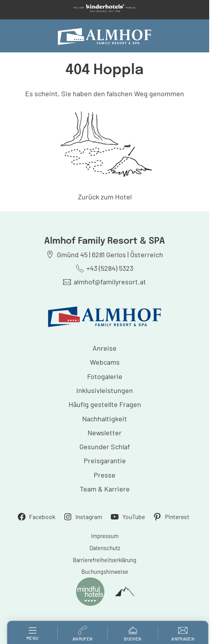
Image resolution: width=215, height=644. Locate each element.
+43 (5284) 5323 (110, 268)
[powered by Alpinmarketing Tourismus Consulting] (125, 592)
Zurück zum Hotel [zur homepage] (105, 197)
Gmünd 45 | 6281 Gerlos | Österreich (110, 254)
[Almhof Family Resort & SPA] (105, 36)
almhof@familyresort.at (110, 282)
